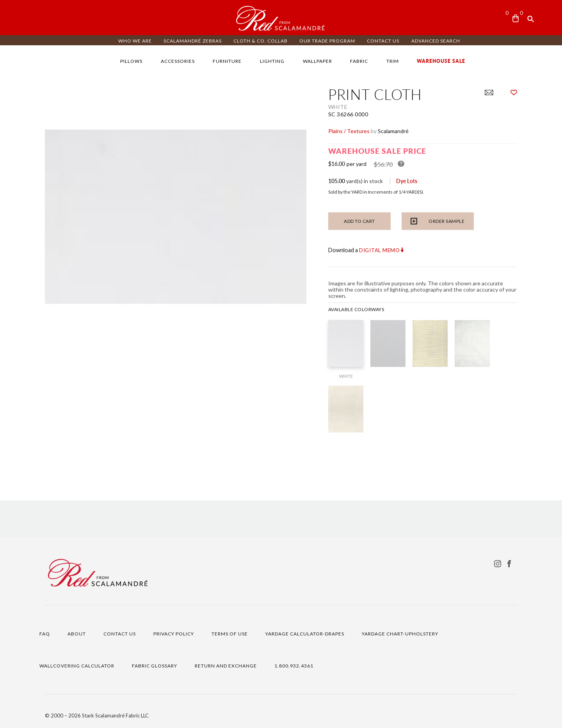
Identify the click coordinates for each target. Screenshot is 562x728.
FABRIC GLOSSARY (155, 666)
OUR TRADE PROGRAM (327, 41)
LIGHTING (272, 61)
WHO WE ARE (135, 41)
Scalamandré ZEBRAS (193, 41)
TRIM (393, 61)
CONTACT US (383, 41)
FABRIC (359, 61)
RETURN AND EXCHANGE (226, 666)
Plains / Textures (349, 131)
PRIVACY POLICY (174, 634)
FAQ (45, 634)
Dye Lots (407, 181)
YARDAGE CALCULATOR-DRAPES (305, 634)
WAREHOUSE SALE (441, 61)
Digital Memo (380, 250)
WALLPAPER (317, 61)
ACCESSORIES (178, 61)
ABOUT (77, 634)
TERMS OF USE (230, 634)
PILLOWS (131, 61)
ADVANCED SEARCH (436, 41)
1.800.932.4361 (294, 666)
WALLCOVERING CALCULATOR (77, 666)
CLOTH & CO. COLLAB (261, 41)
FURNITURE (227, 61)
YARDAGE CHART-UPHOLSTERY (400, 634)
